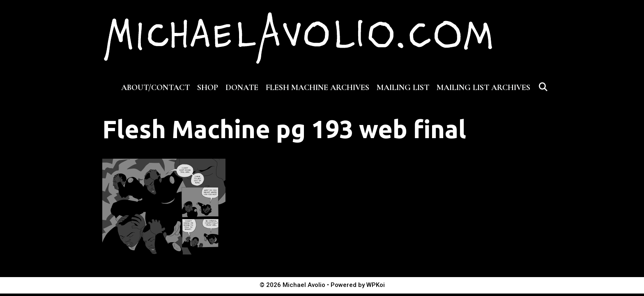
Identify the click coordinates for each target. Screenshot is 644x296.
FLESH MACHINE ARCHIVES (317, 88)
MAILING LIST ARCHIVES (483, 88)
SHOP (208, 88)
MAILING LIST (403, 88)
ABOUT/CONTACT (155, 88)
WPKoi (376, 285)
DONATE (242, 88)
